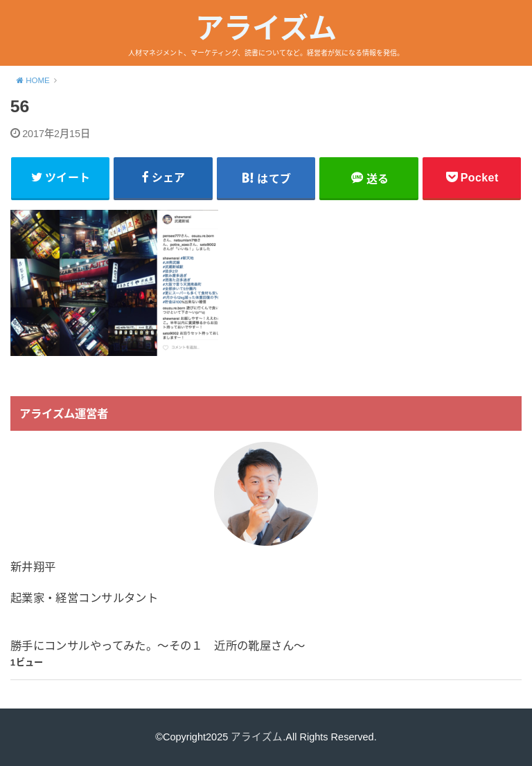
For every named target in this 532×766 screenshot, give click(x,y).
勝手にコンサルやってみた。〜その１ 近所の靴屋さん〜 (158, 645)
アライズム (266, 28)
